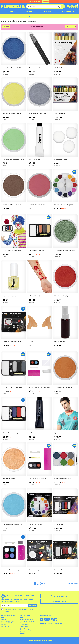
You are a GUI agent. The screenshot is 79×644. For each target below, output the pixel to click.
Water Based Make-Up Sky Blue (13, 524)
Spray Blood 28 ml (60, 342)
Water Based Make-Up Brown (12, 205)
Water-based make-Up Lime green (14, 159)
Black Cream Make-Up (36, 433)
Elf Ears (31, 342)
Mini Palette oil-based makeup (64, 479)
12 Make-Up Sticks (60, 113)
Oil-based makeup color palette (64, 205)
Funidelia (4, 16)
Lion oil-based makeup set (37, 250)
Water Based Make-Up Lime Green (65, 250)
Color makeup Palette (35, 524)
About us (23, 633)
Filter (7, 27)
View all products (73, 583)
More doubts (5, 626)
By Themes (10, 11)
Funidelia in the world (27, 620)
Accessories (48, 11)
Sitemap (22, 628)
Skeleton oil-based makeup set (12, 387)
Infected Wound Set (35, 296)
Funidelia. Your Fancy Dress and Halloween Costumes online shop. (13, 6)
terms (31, 609)
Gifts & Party (67, 11)
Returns (4, 625)
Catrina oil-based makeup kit (12, 342)
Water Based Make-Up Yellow (12, 113)
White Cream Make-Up (36, 159)
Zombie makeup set (60, 570)
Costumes (29, 11)
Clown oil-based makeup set (12, 433)
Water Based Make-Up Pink (37, 205)
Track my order (59, 601)
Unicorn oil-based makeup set (12, 570)
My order (4, 620)
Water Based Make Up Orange (64, 387)
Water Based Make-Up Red (63, 296)
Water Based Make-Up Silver (37, 113)
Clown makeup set (60, 524)
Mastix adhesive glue (9, 296)
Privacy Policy (24, 625)
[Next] (44, 583)
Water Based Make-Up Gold (11, 479)
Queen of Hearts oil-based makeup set (39, 388)
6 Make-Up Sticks (60, 68)
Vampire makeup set (35, 570)
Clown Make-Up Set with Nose (12, 250)
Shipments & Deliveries (8, 623)
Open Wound (58, 433)
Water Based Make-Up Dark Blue (13, 68)
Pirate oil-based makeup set (37, 479)
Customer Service (59, 596)
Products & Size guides (8, 621)
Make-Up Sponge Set (61, 159)
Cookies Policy (24, 626)
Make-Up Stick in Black (36, 68)
